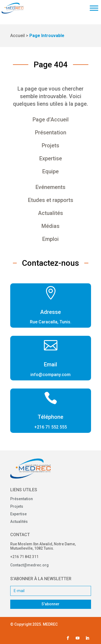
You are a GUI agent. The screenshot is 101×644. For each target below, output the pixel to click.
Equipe (50, 171)
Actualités (50, 213)
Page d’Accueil (51, 119)
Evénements (50, 187)
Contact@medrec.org (29, 565)
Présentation (51, 132)
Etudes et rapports (51, 200)
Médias (50, 226)
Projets (50, 145)
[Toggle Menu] (94, 8)
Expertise (51, 158)
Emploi (50, 239)
